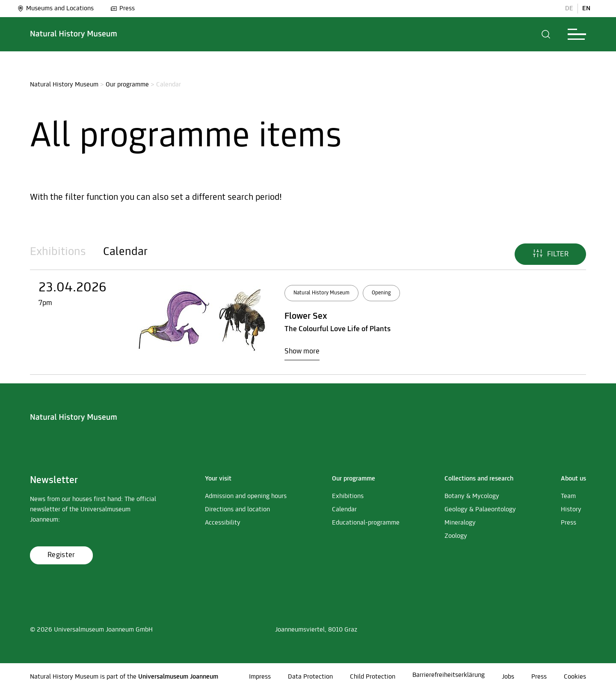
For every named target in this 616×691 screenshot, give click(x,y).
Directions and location (237, 510)
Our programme (127, 85)
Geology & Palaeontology (480, 510)
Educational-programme (366, 523)
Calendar (125, 252)
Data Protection (310, 677)
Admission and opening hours (246, 496)
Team (568, 496)
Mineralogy (460, 523)
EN (586, 9)
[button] (546, 34)
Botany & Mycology (472, 496)
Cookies (575, 677)
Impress (260, 677)
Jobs (508, 677)
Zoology (456, 536)
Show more (302, 351)
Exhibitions (58, 252)
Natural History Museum (64, 85)
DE (569, 9)
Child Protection (373, 677)
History (571, 510)
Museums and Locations (55, 9)
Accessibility (223, 523)
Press (123, 9)
